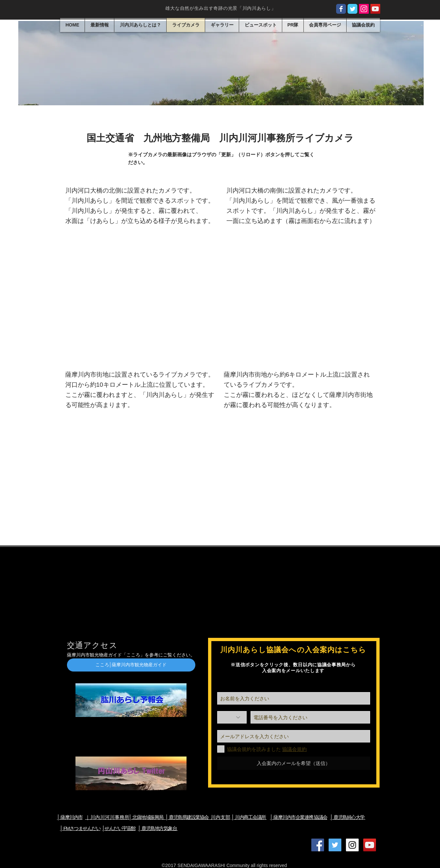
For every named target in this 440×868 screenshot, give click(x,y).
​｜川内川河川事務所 (107, 817)
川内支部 (198, 817)
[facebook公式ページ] (341, 9)
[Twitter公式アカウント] (335, 845)
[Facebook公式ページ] (318, 845)
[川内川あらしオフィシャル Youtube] (375, 9)
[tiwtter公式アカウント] (352, 9)
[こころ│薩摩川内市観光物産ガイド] (131, 665)
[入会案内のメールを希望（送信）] (294, 763)
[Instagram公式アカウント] (364, 9)
